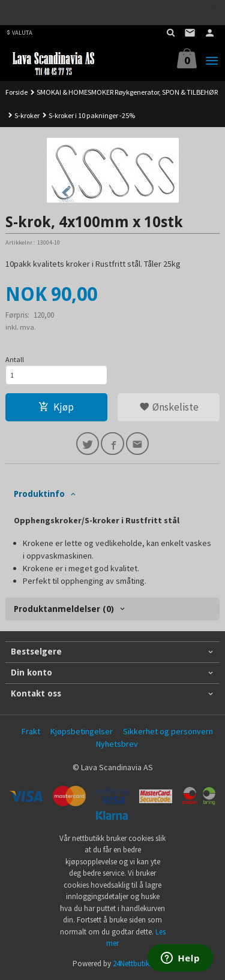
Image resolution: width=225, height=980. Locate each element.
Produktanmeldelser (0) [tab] (64, 609)
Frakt (31, 731)
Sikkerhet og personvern (168, 731)
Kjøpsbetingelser (82, 731)
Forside (16, 92)
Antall (15, 359)
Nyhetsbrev (117, 744)
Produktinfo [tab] (39, 494)
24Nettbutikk (133, 964)
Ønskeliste (169, 407)
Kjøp (56, 407)
